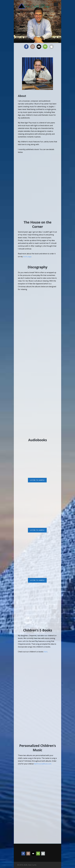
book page (27, 257)
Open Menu (56, 4)
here (46, 652)
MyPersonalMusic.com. (43, 764)
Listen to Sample (37, 480)
